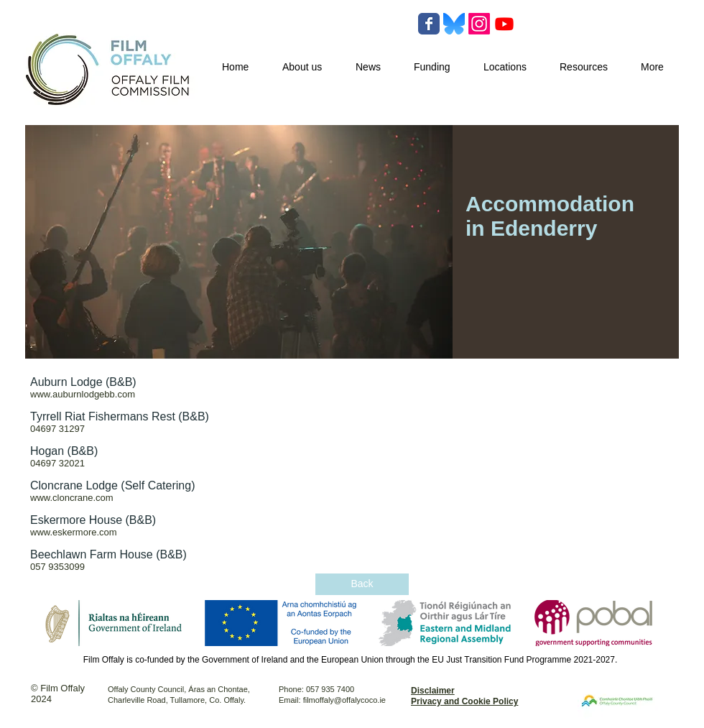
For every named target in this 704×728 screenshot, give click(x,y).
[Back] (362, 584)
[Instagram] (479, 24)
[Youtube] (504, 24)
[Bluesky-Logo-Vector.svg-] (454, 24)
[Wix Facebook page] (429, 24)
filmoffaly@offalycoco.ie (344, 700)
